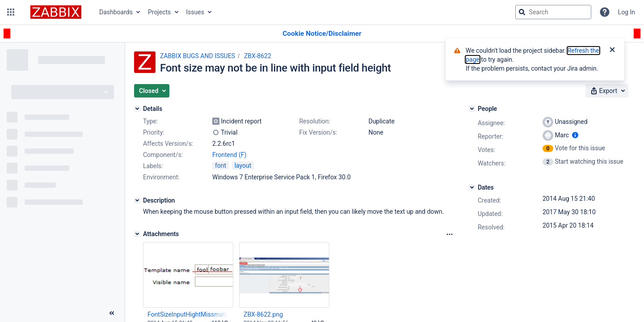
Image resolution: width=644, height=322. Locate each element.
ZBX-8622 (258, 56)
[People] (472, 109)
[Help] (605, 12)
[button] (11, 12)
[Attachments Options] (450, 234)
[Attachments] (137, 234)
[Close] (612, 51)
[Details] (137, 109)
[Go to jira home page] (56, 12)
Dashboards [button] (116, 12)
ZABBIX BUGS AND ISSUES (198, 56)
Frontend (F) (229, 155)
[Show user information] (575, 135)
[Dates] (472, 187)
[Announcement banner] (322, 34)
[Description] (137, 200)
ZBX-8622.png (263, 314)
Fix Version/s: (318, 132)
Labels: (153, 166)
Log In (627, 12)
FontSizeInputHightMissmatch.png (188, 314)
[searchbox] (553, 12)
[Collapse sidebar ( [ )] (112, 313)
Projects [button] (159, 12)
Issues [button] (195, 12)
